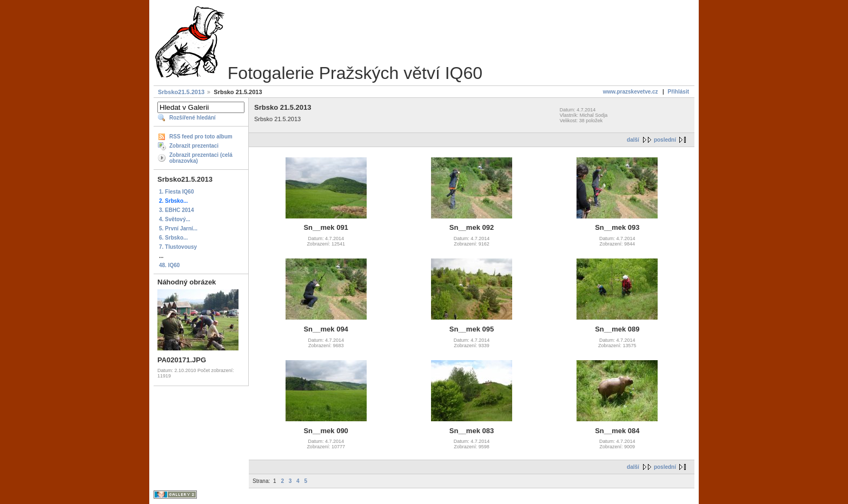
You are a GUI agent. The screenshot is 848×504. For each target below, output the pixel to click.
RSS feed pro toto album (201, 137)
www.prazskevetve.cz (631, 92)
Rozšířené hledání (193, 118)
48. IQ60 (169, 265)
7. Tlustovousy (178, 247)
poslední (665, 140)
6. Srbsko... (173, 238)
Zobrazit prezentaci (194, 146)
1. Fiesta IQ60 (176, 192)
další (633, 140)
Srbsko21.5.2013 (181, 92)
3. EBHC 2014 (176, 210)
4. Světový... (175, 219)
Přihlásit (678, 92)
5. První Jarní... (178, 228)
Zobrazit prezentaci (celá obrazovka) (201, 158)
